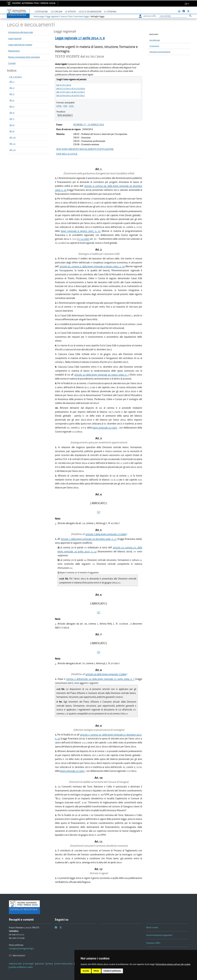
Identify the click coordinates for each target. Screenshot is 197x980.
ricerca (64, 16)
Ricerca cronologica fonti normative (24, 57)
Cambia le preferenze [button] (112, 971)
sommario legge (82, 16)
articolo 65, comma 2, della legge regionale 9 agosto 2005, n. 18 (92, 266)
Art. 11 (13, 144)
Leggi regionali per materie (20, 45)
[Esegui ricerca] (190, 16)
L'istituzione (41, 12)
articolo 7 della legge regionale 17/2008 (106, 534)
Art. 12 (13, 150)
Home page (39, 16)
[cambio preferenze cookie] (21, 967)
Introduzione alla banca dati (21, 32)
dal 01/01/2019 (64, 85)
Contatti (12, 63)
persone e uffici (148, 16)
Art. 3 (12, 94)
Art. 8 (12, 125)
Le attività (70, 12)
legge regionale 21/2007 (105, 428)
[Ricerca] (173, 16)
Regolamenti (14, 51)
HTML (59, 106)
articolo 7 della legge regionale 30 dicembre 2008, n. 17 (89, 539)
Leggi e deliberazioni (90, 12)
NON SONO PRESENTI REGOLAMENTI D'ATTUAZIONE (85, 149)
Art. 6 (12, 113)
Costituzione (154, 46)
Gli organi (57, 12)
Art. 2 (12, 88)
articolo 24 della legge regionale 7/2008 (106, 674)
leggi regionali (52, 16)
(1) (99, 512)
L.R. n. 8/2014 (16, 77)
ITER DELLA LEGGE (67, 154)
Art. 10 (13, 137)
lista (70, 16)
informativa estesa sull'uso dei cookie (173, 964)
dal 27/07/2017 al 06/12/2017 (71, 92)
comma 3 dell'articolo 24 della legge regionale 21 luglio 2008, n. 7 (100, 679)
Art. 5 (12, 106)
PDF (65, 106)
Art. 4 (12, 100)
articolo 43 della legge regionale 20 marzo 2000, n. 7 (102, 375)
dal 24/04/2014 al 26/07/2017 (71, 95)
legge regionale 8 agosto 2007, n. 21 (81, 231)
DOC (72, 106)
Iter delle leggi (155, 40)
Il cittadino (110, 12)
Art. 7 (12, 119)
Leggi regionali (15, 38)
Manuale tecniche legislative (160, 52)
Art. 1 (12, 82)
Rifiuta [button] (96, 971)
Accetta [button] (86, 971)
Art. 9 (12, 131)
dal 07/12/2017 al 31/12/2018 (71, 88)
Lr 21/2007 (84, 239)
